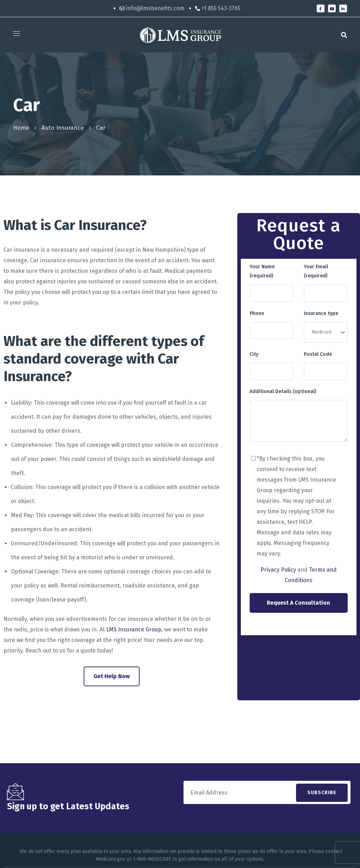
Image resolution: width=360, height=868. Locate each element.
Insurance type (321, 313)
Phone (257, 313)
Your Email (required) (316, 271)
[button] (344, 35)
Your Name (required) (262, 271)
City (254, 354)
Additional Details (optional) (283, 391)
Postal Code (318, 354)
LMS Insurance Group (134, 629)
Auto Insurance (63, 128)
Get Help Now (112, 676)
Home (21, 128)
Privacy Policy (278, 570)
